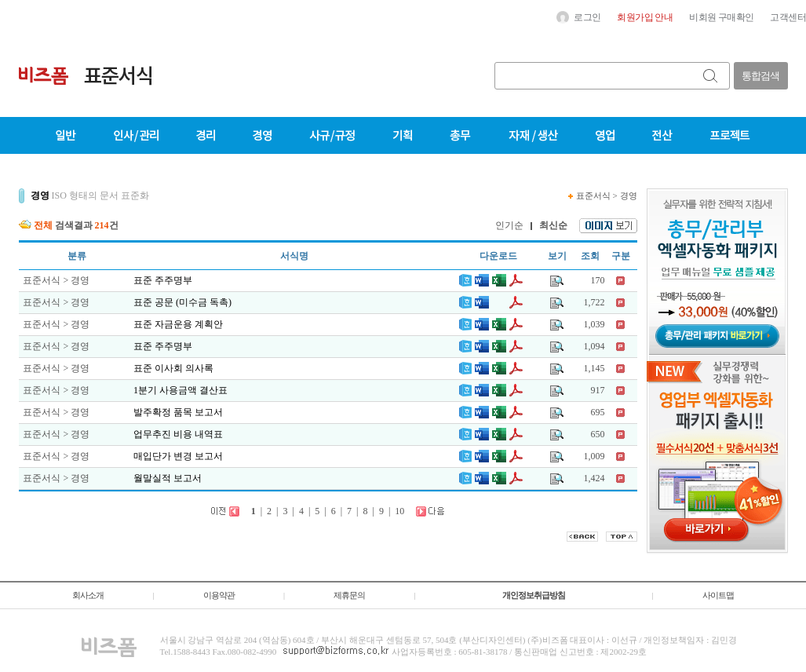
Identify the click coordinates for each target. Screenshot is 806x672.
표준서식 (593, 195)
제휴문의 (349, 595)
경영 (629, 195)
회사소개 (88, 595)
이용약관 (219, 595)
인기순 (509, 225)
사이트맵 (718, 595)
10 (399, 511)
